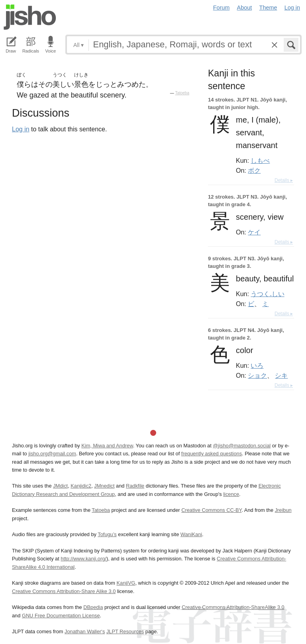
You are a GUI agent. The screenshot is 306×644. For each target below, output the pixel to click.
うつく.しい (267, 294)
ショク (257, 375)
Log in (292, 8)
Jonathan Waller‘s (85, 631)
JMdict (60, 486)
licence (231, 494)
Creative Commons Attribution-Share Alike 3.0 (64, 591)
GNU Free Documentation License (61, 616)
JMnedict (104, 486)
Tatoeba (182, 93)
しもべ (260, 160)
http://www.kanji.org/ (83, 559)
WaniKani (191, 534)
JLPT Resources (125, 631)
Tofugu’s (107, 534)
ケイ (254, 232)
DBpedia (93, 607)
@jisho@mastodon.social (242, 446)
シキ (281, 375)
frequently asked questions (212, 454)
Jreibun (283, 510)
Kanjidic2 (81, 486)
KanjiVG (126, 583)
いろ (257, 365)
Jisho (30, 17)
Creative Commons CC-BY (211, 510)
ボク (254, 170)
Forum (222, 8)
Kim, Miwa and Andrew (107, 446)
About (245, 8)
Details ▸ (284, 180)
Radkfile (135, 486)
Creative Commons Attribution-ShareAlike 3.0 (233, 607)
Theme (268, 8)
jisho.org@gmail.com (52, 454)
